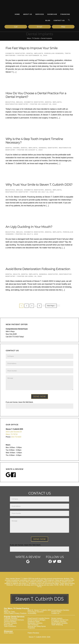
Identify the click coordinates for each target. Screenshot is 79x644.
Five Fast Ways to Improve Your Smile (32, 48)
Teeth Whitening (57, 625)
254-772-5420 (16, 437)
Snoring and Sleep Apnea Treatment (37, 627)
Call (15, 27)
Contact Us (55, 614)
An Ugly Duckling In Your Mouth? (29, 227)
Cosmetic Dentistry (15, 54)
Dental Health (13, 274)
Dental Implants (35, 54)
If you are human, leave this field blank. (20, 402)
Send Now (40, 397)
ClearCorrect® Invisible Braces (39, 619)
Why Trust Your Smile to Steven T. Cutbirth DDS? (39, 185)
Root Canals (8, 625)
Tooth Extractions (10, 627)
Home (6, 610)
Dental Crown (13, 148)
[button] (69, 20)
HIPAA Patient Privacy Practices (15, 614)
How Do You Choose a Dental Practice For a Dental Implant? (36, 95)
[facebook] (50, 563)
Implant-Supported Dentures (14, 620)
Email (36, 27)
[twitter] (55, 563)
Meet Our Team (9, 612)
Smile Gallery (9, 633)
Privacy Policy (56, 612)
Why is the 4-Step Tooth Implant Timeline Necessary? (34, 141)
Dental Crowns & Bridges (37, 620)
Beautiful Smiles (14, 102)
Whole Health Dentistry (60, 623)
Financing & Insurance (36, 612)
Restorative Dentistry (17, 104)
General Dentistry (48, 148)
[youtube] (59, 562)
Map (57, 27)
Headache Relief (33, 622)
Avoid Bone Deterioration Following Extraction (38, 269)
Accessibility (32, 614)
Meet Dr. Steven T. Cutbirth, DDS (39, 610)
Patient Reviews (33, 633)
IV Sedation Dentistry (59, 622)
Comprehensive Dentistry (60, 610)
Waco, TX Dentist (33, 39)
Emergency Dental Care (60, 620)
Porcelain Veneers (54, 54)
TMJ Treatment (33, 625)
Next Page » (51, 306)
